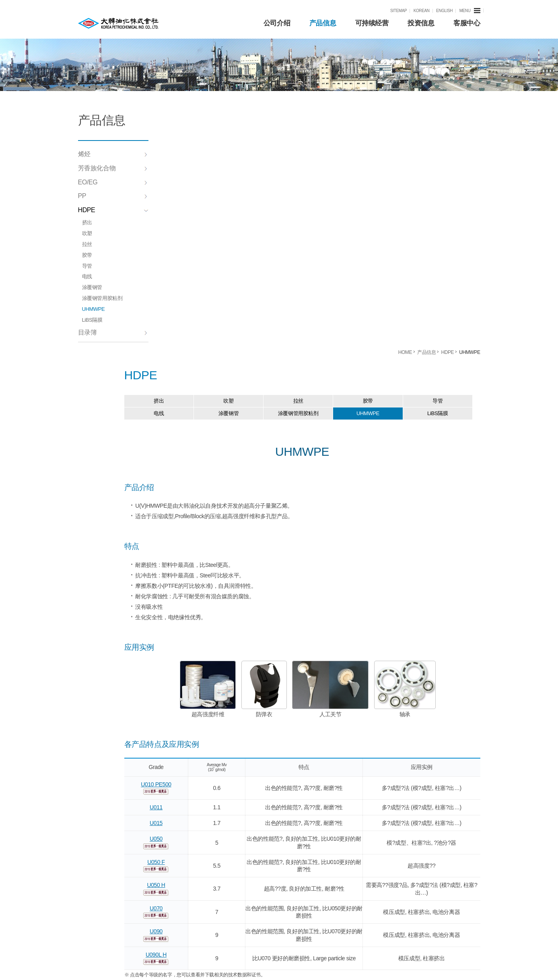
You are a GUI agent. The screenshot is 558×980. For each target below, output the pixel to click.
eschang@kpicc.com (448, 808)
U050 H (189, 630)
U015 (189, 568)
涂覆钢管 (92, 287)
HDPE (113, 210)
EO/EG (113, 182)
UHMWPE (94, 309)
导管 (87, 266)
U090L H (189, 699)
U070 (189, 653)
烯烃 (113, 154)
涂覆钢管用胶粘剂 (102, 298)
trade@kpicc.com (448, 792)
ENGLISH (444, 11)
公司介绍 (277, 23)
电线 (87, 276)
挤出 (87, 222)
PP (113, 196)
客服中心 (467, 23)
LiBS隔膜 (92, 320)
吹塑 (87, 233)
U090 (189, 676)
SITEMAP (398, 11)
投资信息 (421, 23)
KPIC (118, 23)
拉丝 (87, 244)
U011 (189, 552)
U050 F (189, 607)
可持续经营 (372, 23)
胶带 (87, 255)
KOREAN (422, 11)
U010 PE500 (189, 529)
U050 (189, 584)
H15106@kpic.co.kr (448, 840)
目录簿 (113, 332)
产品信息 (323, 23)
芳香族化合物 (113, 168)
